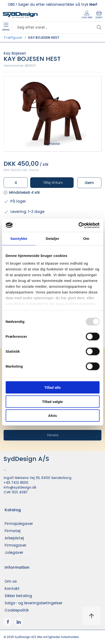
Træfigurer (13, 38)
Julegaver (14, 552)
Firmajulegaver (19, 524)
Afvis (52, 416)
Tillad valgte (52, 401)
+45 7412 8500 (16, 483)
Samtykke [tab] (19, 239)
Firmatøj (13, 531)
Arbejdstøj (14, 538)
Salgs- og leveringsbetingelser (34, 603)
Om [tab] (86, 239)
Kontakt (12, 589)
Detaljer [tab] (53, 239)
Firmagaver (16, 545)
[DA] (20, 15)
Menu (6, 27)
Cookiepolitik (17, 610)
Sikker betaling (18, 596)
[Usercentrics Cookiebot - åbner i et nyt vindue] (78, 225)
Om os (11, 581)
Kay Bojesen (15, 53)
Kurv (99, 15)
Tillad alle (52, 387)
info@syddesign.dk (20, 488)
